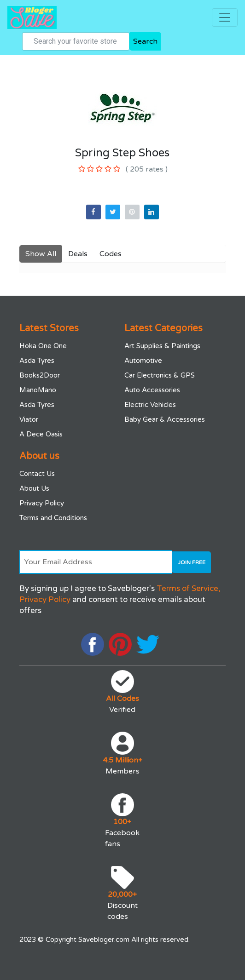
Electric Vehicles (150, 405)
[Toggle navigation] (225, 17)
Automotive (143, 361)
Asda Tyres (37, 361)
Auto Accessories (152, 390)
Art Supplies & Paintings (162, 346)
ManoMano (38, 390)
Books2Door (40, 375)
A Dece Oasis (41, 434)
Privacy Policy (42, 503)
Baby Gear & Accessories (165, 419)
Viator (29, 419)
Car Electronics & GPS (160, 375)
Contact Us (37, 474)
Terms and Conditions (53, 518)
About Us (34, 488)
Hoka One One (43, 346)
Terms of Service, (189, 588)
